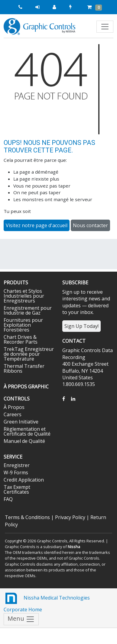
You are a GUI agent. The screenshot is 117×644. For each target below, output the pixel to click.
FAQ (8, 499)
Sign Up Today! (81, 326)
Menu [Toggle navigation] (21, 619)
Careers (13, 414)
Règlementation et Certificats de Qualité (27, 431)
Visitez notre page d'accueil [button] (37, 225)
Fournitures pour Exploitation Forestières (23, 325)
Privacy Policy (70, 517)
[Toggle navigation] (105, 27)
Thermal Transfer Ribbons (24, 368)
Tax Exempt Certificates (17, 489)
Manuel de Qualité (24, 441)
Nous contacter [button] (90, 225)
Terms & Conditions (27, 517)
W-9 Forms (16, 472)
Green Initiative (21, 422)
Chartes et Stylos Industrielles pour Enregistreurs (24, 296)
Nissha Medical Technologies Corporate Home (47, 602)
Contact (74, 341)
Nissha (74, 547)
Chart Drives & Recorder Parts (21, 339)
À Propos (14, 407)
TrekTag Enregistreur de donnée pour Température (29, 354)
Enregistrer (17, 465)
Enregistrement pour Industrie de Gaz (28, 310)
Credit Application (24, 480)
